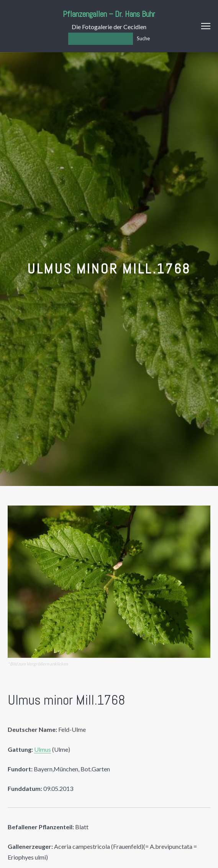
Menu (206, 26)
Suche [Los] (143, 38)
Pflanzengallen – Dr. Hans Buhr (109, 14)
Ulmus (43, 749)
